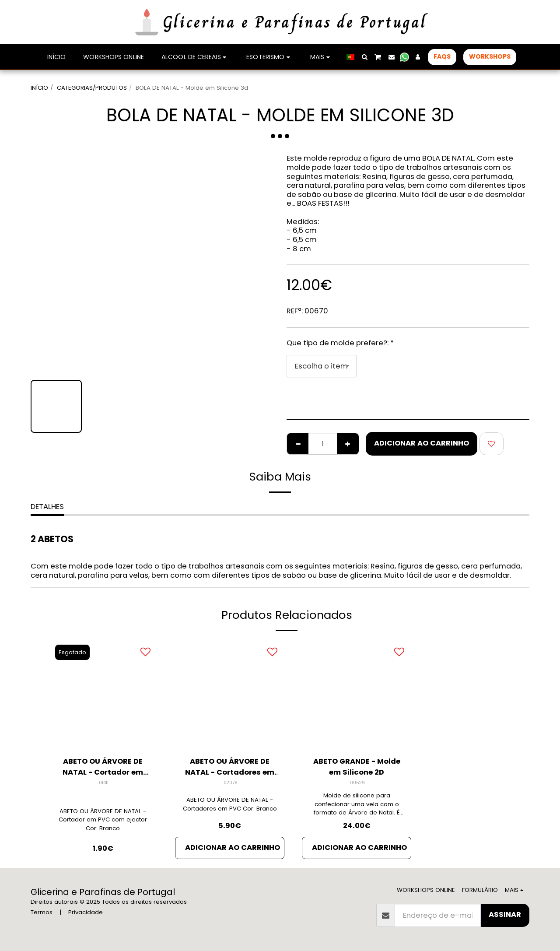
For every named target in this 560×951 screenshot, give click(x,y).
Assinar (505, 914)
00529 (357, 783)
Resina (383, 566)
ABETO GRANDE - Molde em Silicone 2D (357, 767)
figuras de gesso (428, 566)
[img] (103, 695)
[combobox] (322, 366)
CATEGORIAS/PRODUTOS (92, 88)
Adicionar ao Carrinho (422, 443)
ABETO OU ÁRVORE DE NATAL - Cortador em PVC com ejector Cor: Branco (103, 820)
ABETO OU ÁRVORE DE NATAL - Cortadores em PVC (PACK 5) (230, 767)
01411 (104, 783)
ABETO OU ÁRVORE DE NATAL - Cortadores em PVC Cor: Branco (230, 804)
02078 (231, 783)
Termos (42, 912)
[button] (364, 57)
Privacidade (86, 912)
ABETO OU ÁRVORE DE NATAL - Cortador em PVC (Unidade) (103, 767)
